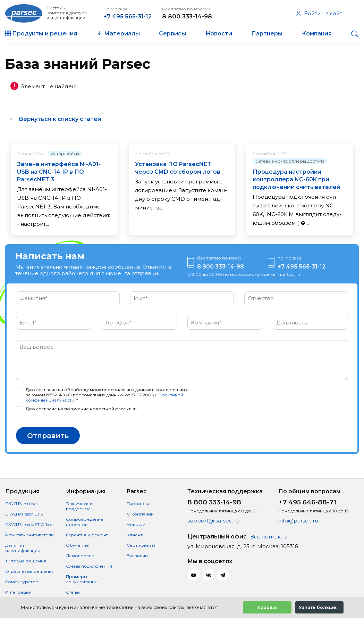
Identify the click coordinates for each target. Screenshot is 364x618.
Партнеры (267, 34)
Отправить (48, 443)
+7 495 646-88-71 (307, 502)
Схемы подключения (89, 566)
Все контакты (269, 537)
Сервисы (172, 34)
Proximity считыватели (29, 535)
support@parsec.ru (213, 521)
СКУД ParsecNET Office (29, 524)
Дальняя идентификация (23, 548)
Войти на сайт (319, 13)
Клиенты (136, 535)
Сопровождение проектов (85, 522)
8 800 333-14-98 (195, 16)
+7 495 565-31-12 (135, 16)
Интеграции (18, 592)
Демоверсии (80, 556)
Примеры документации (82, 579)
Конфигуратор (22, 582)
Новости (219, 34)
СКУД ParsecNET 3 (24, 514)
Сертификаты (142, 545)
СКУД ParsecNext (23, 504)
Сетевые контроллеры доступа (290, 168)
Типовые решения (26, 561)
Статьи (73, 592)
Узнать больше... (319, 607)
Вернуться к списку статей (60, 126)
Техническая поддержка (80, 506)
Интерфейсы (65, 161)
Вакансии (137, 556)
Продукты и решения (45, 34)
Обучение (77, 545)
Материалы (122, 34)
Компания (317, 34)
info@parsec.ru (298, 521)
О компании (140, 514)
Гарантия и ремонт (87, 535)
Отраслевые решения (30, 571)
